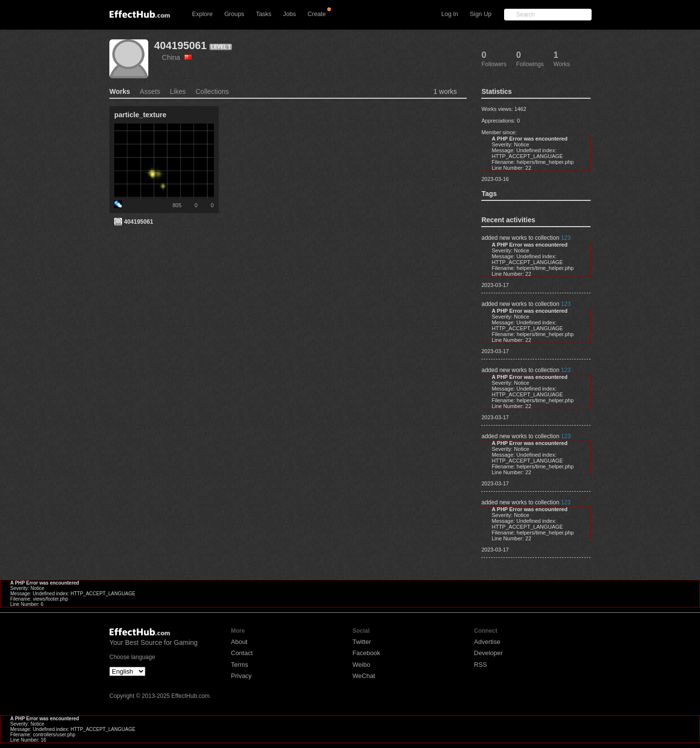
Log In (450, 14)
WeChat (364, 676)
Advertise (487, 642)
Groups (234, 14)
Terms (239, 665)
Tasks (263, 14)
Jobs (289, 14)
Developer (488, 653)
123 (566, 238)
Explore (202, 14)
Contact (242, 653)
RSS (481, 665)
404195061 (180, 45)
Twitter (362, 642)
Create (317, 14)
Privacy (241, 676)
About (239, 642)
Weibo (361, 665)
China (177, 57)
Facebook (366, 653)
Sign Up (481, 14)
